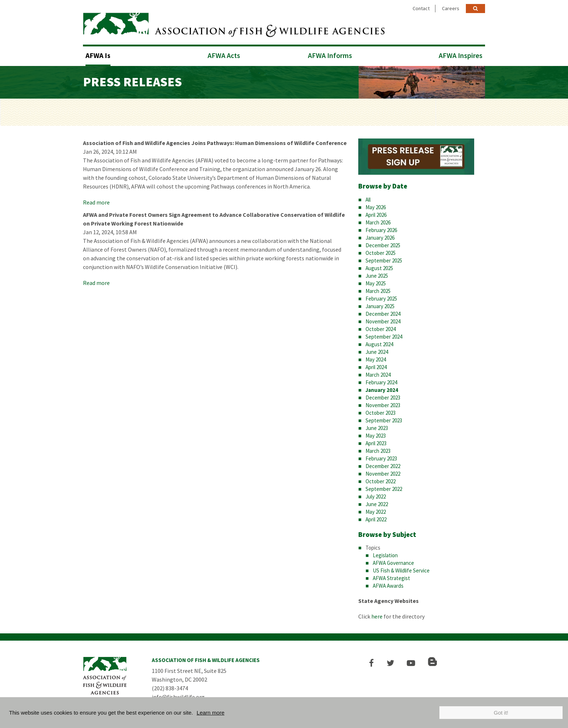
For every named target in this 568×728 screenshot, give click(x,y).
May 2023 (376, 436)
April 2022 (376, 519)
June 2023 (377, 428)
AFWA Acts (224, 55)
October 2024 (381, 329)
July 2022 (376, 497)
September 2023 (384, 420)
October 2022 (381, 481)
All (368, 200)
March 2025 (378, 291)
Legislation (385, 555)
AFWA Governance (393, 563)
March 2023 (378, 451)
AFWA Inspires (461, 55)
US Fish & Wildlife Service (401, 570)
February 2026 (381, 230)
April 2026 (376, 215)
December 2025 (383, 245)
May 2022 (376, 512)
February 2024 (381, 382)
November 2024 (383, 321)
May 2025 (376, 283)
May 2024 (376, 359)
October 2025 (381, 253)
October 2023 (381, 413)
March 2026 (378, 222)
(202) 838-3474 (170, 688)
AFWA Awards (388, 586)
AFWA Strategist (391, 578)
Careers (451, 8)
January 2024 (382, 390)
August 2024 (379, 344)
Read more (96, 202)
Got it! (501, 713)
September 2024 (384, 337)
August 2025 (379, 268)
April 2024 (376, 367)
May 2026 (376, 207)
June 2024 (377, 352)
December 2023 (383, 398)
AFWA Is (98, 55)
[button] (371, 663)
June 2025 (377, 276)
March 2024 (378, 375)
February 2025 (381, 299)
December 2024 (383, 314)
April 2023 (376, 443)
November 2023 (383, 405)
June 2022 (377, 504)
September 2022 (384, 489)
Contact (421, 8)
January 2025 (380, 306)
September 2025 (384, 260)
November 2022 (383, 474)
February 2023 (381, 458)
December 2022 (383, 466)
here (377, 616)
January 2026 (380, 238)
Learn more (211, 713)
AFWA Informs (330, 55)
